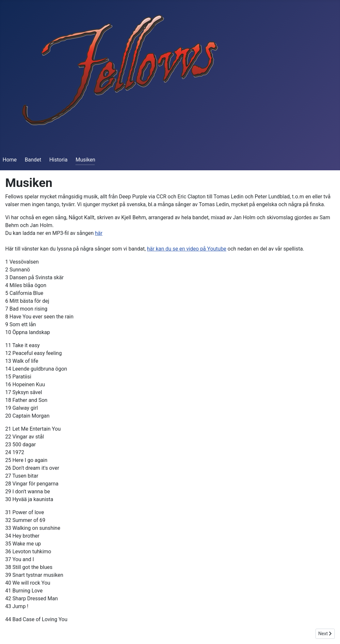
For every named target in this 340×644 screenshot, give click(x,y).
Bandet (33, 160)
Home (10, 160)
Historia (58, 160)
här (99, 233)
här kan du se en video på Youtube (187, 249)
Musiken (85, 160)
